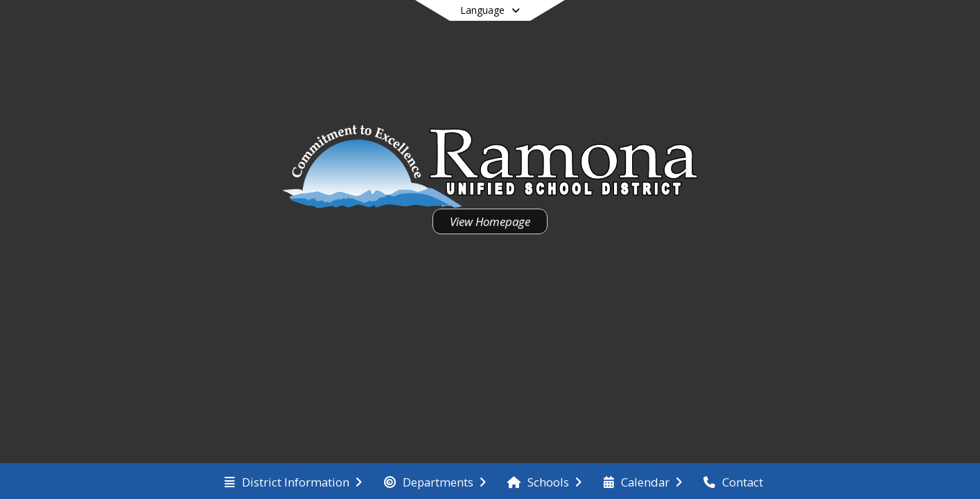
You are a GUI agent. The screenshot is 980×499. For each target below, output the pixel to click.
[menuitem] (293, 481)
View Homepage (490, 221)
